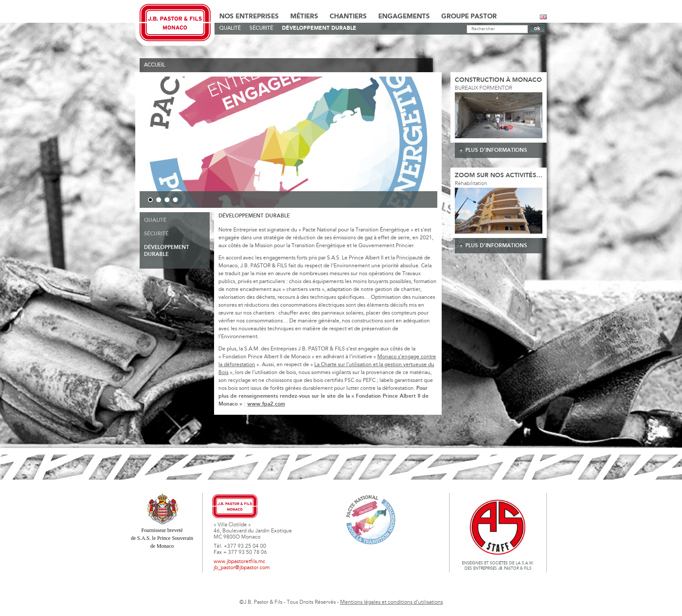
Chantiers (348, 17)
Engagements (404, 17)
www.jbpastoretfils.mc (239, 562)
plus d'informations (496, 150)
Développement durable (319, 28)
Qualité (230, 28)
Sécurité (261, 28)
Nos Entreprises (249, 17)
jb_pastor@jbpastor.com (242, 568)
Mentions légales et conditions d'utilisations (392, 602)
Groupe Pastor (469, 17)
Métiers (304, 17)
